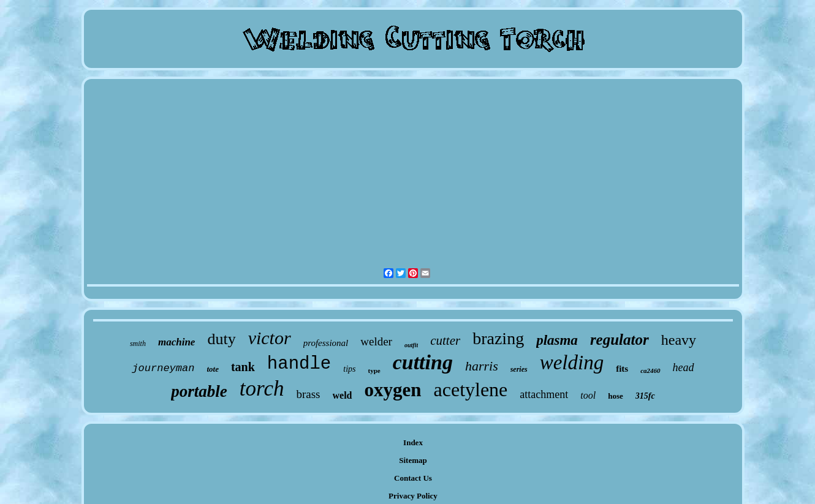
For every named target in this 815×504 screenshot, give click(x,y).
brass (308, 394)
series (519, 369)
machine (176, 342)
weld (343, 395)
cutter (445, 340)
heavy (679, 340)
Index (413, 442)
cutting (423, 362)
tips (349, 369)
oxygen (393, 390)
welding (572, 363)
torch (262, 389)
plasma (557, 340)
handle (299, 364)
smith (138, 344)
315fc (645, 396)
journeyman (163, 368)
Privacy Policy (413, 496)
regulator (620, 340)
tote (213, 369)
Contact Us (413, 478)
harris (482, 366)
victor (270, 338)
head (684, 367)
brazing (498, 338)
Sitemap (413, 460)
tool (588, 395)
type (374, 370)
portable (199, 391)
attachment (544, 394)
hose (616, 396)
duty (221, 339)
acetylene (471, 389)
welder (376, 341)
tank (243, 367)
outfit (411, 345)
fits (622, 369)
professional (326, 343)
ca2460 (650, 370)
